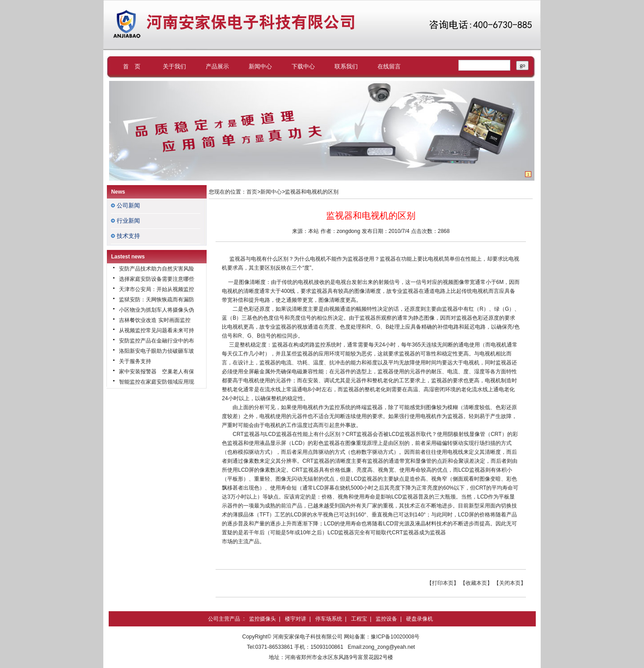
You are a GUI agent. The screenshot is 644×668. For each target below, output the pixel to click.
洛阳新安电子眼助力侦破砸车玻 (157, 351)
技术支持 (128, 236)
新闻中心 (260, 66)
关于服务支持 (135, 361)
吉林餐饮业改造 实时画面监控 (155, 320)
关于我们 (174, 66)
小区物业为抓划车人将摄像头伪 (157, 310)
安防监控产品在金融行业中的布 (157, 341)
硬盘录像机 (419, 619)
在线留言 (389, 66)
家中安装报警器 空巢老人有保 (157, 372)
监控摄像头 (263, 619)
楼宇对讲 (296, 619)
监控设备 (386, 619)
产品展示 (217, 66)
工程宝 (359, 619)
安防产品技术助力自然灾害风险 (157, 269)
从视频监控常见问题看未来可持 (157, 330)
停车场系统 (329, 619)
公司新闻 (128, 205)
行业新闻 (128, 221)
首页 (252, 192)
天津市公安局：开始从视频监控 (157, 289)
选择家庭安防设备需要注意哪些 (157, 279)
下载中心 (303, 66)
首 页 (132, 66)
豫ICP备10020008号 (395, 637)
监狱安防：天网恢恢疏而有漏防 (157, 300)
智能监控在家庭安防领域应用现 (157, 382)
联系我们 (346, 66)
